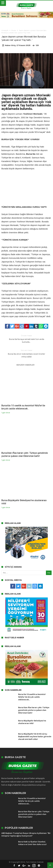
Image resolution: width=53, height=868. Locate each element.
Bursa (14, 30)
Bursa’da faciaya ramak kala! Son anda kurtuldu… (27, 339)
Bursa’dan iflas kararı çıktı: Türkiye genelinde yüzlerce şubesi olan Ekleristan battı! (25, 454)
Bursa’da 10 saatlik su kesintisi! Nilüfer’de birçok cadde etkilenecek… (23, 407)
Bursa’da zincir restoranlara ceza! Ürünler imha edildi (27, 353)
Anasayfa (5, 30)
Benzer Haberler (26, 365)
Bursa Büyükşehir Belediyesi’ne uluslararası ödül (24, 502)
